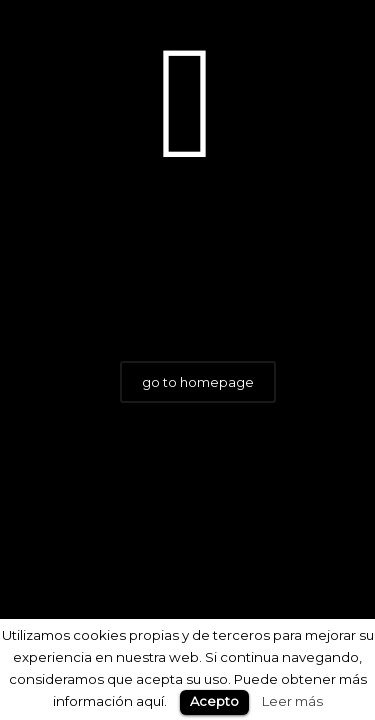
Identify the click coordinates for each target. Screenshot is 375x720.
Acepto (214, 701)
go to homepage (198, 382)
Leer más (292, 701)
